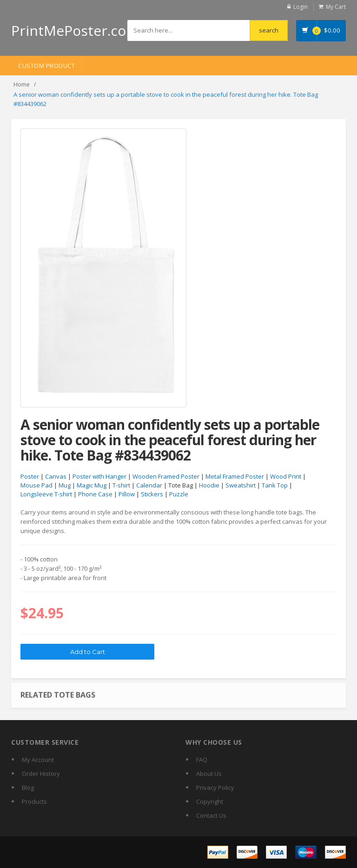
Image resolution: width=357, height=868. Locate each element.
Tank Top (275, 485)
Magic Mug (92, 485)
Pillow (127, 494)
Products (34, 801)
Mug (65, 485)
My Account (38, 760)
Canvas (56, 476)
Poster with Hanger (99, 476)
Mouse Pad (36, 485)
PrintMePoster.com (75, 30)
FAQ (202, 760)
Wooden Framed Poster (166, 476)
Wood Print (286, 476)
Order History (41, 774)
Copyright (210, 801)
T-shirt (121, 485)
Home (22, 84)
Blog (28, 788)
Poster (30, 476)
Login (301, 7)
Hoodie (209, 485)
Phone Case (95, 494)
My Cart (336, 7)
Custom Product (46, 66)
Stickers (152, 494)
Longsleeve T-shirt (46, 494)
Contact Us (211, 815)
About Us (209, 774)
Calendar (149, 485)
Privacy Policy (215, 788)
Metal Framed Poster (235, 476)
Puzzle (179, 494)
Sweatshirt (241, 485)
